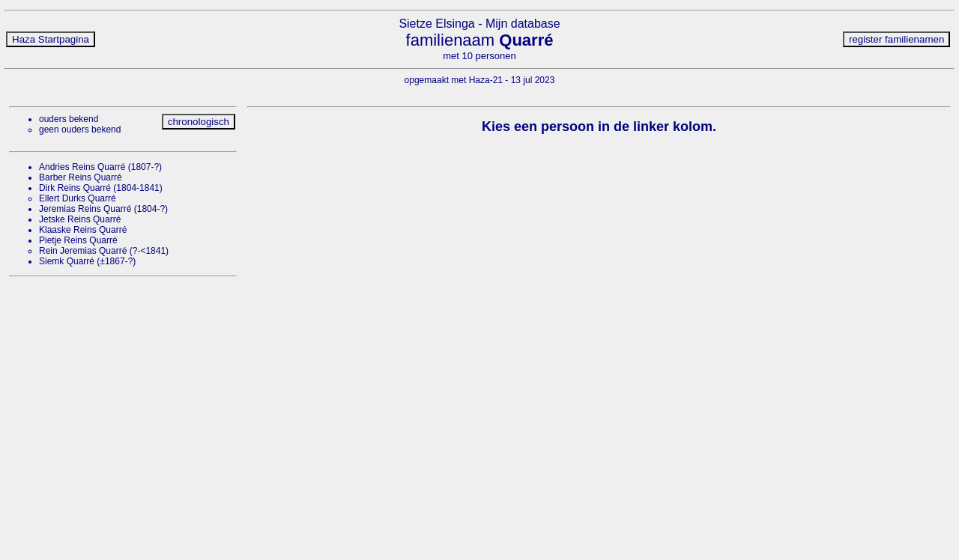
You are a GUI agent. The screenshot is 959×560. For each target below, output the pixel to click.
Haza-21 (486, 80)
